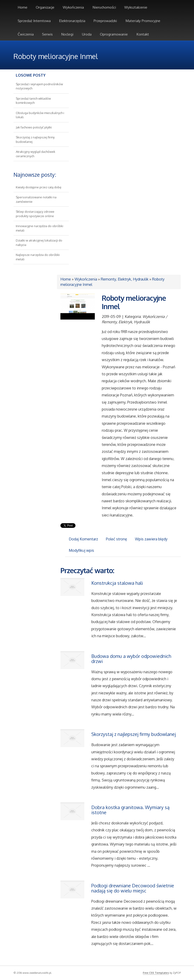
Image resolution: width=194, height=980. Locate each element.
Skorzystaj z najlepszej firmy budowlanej (134, 734)
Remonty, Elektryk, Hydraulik (125, 279)
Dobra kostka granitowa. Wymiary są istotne (130, 810)
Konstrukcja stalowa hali (117, 583)
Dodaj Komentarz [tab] (83, 539)
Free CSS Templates (156, 973)
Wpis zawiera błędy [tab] (151, 539)
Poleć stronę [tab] (117, 539)
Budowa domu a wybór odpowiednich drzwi (131, 659)
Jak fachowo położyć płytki (34, 127)
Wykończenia (86, 279)
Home (66, 279)
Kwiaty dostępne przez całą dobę (39, 187)
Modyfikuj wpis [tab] (81, 550)
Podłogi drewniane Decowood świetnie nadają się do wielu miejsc (133, 888)
